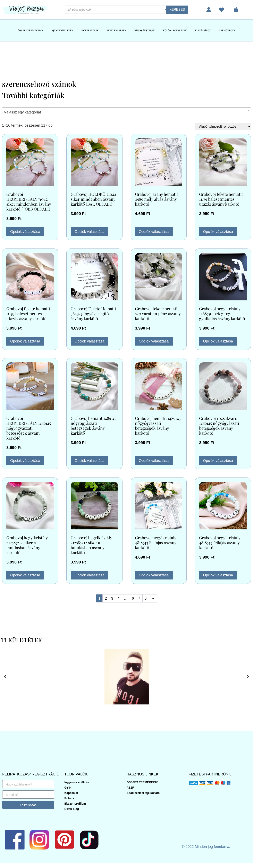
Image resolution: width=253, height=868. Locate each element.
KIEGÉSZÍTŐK (203, 30)
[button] (5, 677)
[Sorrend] (223, 127)
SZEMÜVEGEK (227, 30)
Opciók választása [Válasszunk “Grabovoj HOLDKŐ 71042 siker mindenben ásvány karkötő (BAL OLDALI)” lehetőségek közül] (90, 232)
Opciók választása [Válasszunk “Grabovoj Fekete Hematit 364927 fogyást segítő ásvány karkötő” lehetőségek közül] (90, 341)
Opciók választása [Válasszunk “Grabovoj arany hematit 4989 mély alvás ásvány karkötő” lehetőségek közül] (154, 232)
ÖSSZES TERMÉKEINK (31, 30)
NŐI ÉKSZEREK (90, 30)
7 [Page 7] (139, 598)
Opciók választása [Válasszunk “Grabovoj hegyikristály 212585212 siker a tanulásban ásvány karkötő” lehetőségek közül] (25, 575)
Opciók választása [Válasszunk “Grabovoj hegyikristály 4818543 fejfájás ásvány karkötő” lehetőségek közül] (218, 575)
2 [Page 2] (106, 598)
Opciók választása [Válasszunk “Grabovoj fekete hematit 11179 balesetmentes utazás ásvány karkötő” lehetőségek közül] (218, 232)
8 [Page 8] (146, 598)
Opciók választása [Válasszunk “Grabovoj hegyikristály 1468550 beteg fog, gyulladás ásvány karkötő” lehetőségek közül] (218, 341)
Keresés (177, 10)
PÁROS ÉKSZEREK (145, 30)
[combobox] (126, 110)
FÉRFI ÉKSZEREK (116, 30)
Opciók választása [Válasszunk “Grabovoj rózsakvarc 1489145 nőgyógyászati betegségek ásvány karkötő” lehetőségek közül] (218, 461)
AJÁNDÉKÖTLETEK (62, 30)
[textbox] (126, 112)
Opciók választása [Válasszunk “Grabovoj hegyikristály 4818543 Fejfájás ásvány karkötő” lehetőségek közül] (154, 575)
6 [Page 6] (133, 598)
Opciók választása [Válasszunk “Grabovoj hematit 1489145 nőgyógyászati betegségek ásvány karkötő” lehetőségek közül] (90, 461)
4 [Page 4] (118, 598)
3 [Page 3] (112, 598)
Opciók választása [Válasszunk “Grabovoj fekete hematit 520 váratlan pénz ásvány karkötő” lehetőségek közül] (154, 341)
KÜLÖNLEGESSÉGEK (175, 30)
